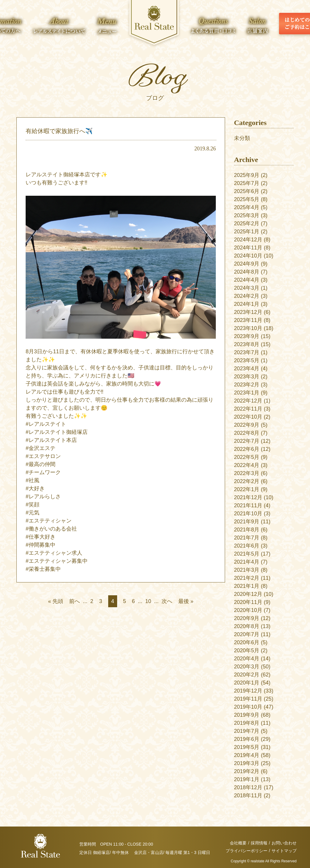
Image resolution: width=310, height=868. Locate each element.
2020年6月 (247, 642)
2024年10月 (248, 256)
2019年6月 (247, 739)
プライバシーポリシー (247, 851)
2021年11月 (248, 505)
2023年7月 (247, 352)
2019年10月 (248, 707)
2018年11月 (248, 795)
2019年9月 (247, 715)
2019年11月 (248, 699)
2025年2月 (247, 223)
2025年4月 (247, 207)
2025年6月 (247, 191)
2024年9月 (247, 264)
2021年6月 (247, 546)
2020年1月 (247, 683)
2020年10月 (248, 610)
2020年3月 (247, 667)
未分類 (242, 138)
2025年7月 (247, 183)
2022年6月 (247, 449)
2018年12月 (248, 787)
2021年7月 (247, 538)
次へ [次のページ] (167, 601)
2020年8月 (247, 626)
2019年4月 (247, 755)
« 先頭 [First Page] (55, 601)
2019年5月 (247, 747)
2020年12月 (248, 594)
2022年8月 (247, 433)
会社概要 (238, 843)
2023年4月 (247, 369)
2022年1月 (247, 489)
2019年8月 (247, 723)
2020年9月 (247, 618)
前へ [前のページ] (74, 601)
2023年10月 (248, 328)
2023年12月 (248, 312)
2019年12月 (248, 691)
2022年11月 (248, 409)
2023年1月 (247, 393)
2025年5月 (247, 199)
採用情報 (259, 843)
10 (148, 601)
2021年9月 (247, 522)
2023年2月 (247, 385)
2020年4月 (247, 659)
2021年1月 (247, 586)
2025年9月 (247, 175)
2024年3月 (247, 288)
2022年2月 (247, 481)
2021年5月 (247, 554)
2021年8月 (247, 530)
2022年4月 (247, 465)
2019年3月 (247, 763)
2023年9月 (247, 336)
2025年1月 (247, 232)
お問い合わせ (284, 843)
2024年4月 (247, 280)
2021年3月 (247, 570)
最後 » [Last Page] (186, 601)
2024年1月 (247, 304)
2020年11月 (248, 602)
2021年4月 (247, 562)
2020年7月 (247, 634)
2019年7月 (247, 731)
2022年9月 (247, 425)
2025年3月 (247, 215)
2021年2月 (247, 578)
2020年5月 (247, 650)
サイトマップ (284, 851)
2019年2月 (247, 771)
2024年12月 (248, 240)
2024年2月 (247, 296)
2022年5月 (247, 457)
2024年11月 (248, 248)
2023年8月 (247, 344)
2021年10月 (248, 514)
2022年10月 (248, 417)
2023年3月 (247, 377)
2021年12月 (248, 497)
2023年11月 (248, 320)
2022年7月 (247, 441)
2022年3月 (247, 473)
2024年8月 (247, 272)
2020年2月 (247, 675)
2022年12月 (248, 401)
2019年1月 (247, 779)
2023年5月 (247, 360)
